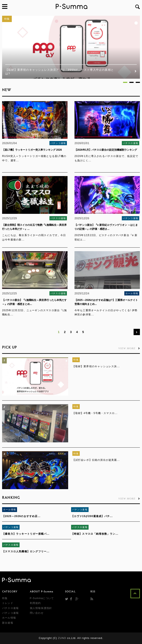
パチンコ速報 (58, 143)
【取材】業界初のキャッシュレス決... (96, 366)
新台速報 (8, 623)
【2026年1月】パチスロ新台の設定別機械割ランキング (106, 150)
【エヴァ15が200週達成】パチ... (92, 516)
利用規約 (35, 603)
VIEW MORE (129, 348)
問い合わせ (37, 613)
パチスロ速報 (131, 143)
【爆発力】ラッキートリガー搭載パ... (26, 534)
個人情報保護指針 (41, 608)
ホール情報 (132, 293)
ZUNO (62, 638)
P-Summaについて (42, 598)
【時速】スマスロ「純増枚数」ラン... (95, 534)
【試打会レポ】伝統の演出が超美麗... (96, 460)
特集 (7, 19)
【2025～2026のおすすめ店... (21, 516)
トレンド (8, 603)
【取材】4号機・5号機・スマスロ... (95, 413)
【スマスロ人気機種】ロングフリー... (26, 551)
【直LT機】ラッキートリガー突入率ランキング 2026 (32, 150)
